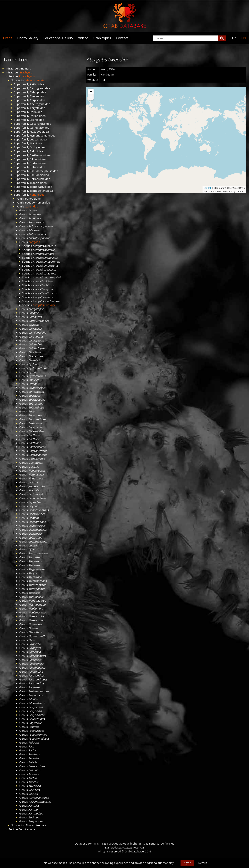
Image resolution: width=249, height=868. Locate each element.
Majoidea (36, 143)
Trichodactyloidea (41, 187)
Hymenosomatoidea (43, 135)
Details (203, 863)
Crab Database (134, 851)
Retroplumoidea (40, 179)
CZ (234, 38)
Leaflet (207, 188)
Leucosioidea (38, 139)
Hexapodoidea (39, 132)
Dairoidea (36, 112)
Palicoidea (36, 151)
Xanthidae (32, 206)
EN (244, 38)
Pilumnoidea (38, 159)
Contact (122, 38)
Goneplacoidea (40, 128)
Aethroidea (37, 84)
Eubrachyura (27, 76)
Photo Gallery (28, 38)
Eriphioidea (37, 120)
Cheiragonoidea (40, 104)
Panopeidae (33, 199)
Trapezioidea (38, 183)
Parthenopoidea (40, 155)
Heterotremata (35, 80)
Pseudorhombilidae (38, 202)
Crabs (8, 38)
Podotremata (27, 829)
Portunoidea (38, 163)
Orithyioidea (38, 147)
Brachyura (26, 72)
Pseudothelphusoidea (44, 171)
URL (103, 80)
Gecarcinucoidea (41, 124)
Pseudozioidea (39, 175)
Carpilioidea (37, 100)
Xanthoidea (37, 195)
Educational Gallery (58, 38)
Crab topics (102, 38)
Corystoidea (38, 108)
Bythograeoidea (40, 88)
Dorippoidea (38, 116)
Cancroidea (37, 96)
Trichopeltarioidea (41, 191)
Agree (187, 863)
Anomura (25, 68)
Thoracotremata (36, 825)
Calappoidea (38, 92)
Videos (83, 38)
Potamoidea (38, 167)
